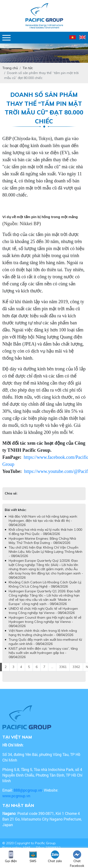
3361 (63, 667)
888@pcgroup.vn (28, 790)
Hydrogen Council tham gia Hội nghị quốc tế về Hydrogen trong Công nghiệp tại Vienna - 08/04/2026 (45, 622)
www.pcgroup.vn (17, 796)
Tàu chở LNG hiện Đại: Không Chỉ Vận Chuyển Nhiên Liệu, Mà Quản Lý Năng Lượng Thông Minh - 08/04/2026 (46, 552)
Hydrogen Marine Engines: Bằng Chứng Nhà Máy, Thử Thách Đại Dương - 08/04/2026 (42, 541)
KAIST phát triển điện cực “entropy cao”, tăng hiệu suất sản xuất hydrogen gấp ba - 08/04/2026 (43, 653)
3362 (76, 667)
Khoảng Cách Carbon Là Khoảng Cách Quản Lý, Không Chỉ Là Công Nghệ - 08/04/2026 (45, 584)
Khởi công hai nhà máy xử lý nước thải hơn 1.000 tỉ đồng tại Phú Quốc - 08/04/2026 (45, 532)
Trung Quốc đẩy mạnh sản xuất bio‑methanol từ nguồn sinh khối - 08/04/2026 (45, 642)
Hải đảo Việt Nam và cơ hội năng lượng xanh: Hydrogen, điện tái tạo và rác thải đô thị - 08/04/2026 (43, 521)
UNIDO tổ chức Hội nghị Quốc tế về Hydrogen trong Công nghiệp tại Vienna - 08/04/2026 (43, 611)
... (52, 667)
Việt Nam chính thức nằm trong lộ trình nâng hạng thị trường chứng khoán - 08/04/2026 (43, 633)
